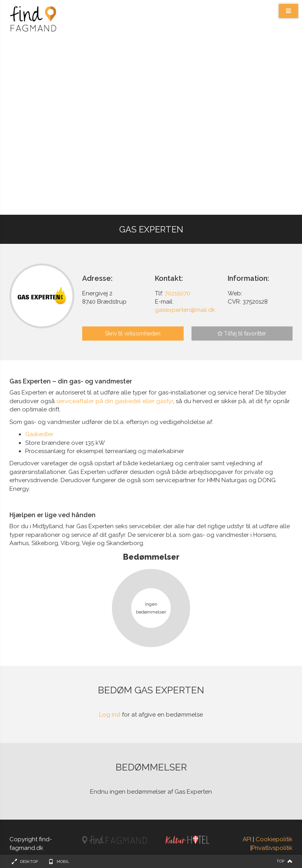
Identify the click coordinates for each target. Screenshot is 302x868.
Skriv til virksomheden (133, 334)
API (247, 839)
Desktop (29, 862)
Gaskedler (39, 434)
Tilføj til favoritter (242, 334)
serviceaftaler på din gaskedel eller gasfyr (115, 401)
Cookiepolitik (274, 839)
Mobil (63, 862)
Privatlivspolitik (272, 848)
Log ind (110, 715)
